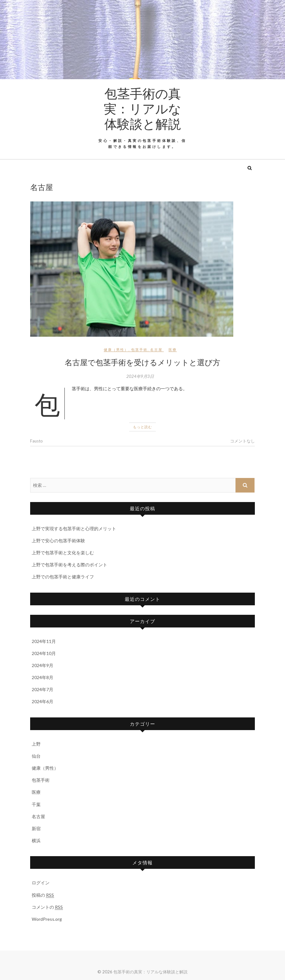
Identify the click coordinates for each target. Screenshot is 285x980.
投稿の (43, 895)
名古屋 (156, 350)
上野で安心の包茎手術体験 (58, 541)
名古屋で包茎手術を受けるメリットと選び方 (142, 362)
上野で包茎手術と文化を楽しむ (63, 553)
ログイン (41, 883)
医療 (173, 350)
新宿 (36, 828)
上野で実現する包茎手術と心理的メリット (74, 528)
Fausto (36, 441)
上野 (36, 744)
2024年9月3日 (140, 376)
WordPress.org (47, 919)
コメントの (47, 907)
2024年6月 (43, 701)
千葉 (36, 804)
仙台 (36, 756)
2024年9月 (43, 665)
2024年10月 (44, 653)
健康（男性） (116, 350)
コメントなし (242, 441)
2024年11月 (44, 641)
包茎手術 (139, 350)
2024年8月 (43, 677)
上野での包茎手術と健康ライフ (63, 577)
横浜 (36, 840)
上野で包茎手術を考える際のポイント (70, 565)
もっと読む (142, 427)
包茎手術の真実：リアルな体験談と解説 (142, 108)
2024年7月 (43, 689)
